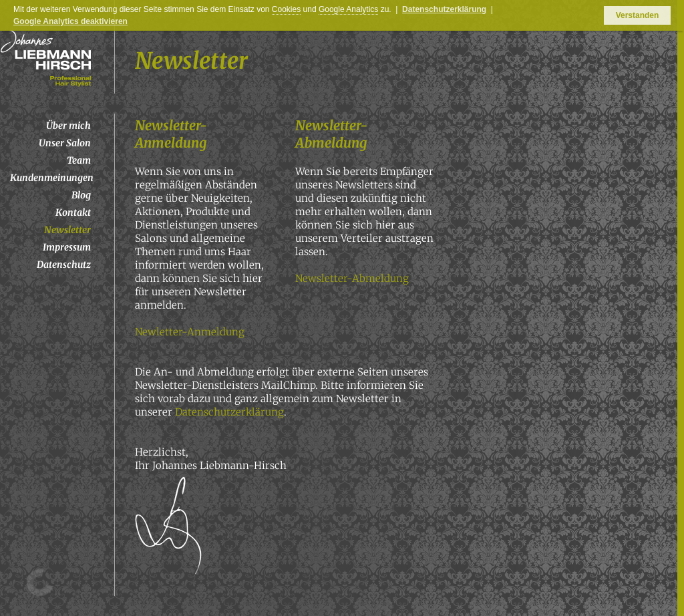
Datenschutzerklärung (229, 412)
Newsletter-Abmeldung (352, 278)
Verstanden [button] (638, 15)
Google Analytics (348, 9)
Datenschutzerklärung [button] (444, 9)
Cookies (286, 9)
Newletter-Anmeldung (190, 332)
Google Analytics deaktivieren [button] (70, 21)
